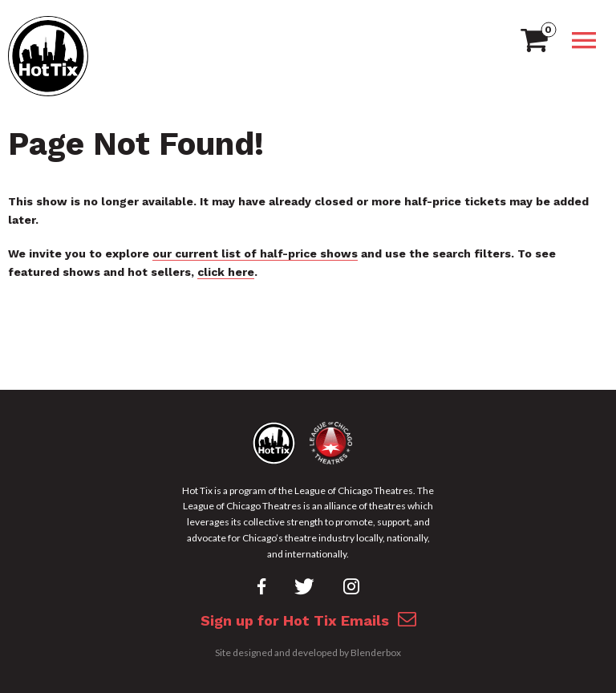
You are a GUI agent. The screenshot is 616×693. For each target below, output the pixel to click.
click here (226, 272)
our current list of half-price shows (255, 253)
